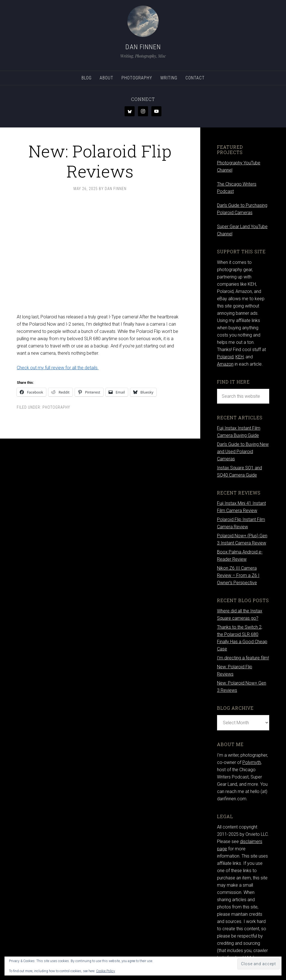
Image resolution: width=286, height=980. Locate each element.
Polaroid (225, 357)
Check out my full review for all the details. (58, 368)
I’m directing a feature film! (243, 658)
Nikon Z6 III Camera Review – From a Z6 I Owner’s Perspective (238, 575)
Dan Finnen (143, 47)
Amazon (225, 364)
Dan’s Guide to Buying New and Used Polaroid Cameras (243, 452)
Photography (56, 407)
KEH (239, 357)
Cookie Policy (106, 971)
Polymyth (252, 762)
